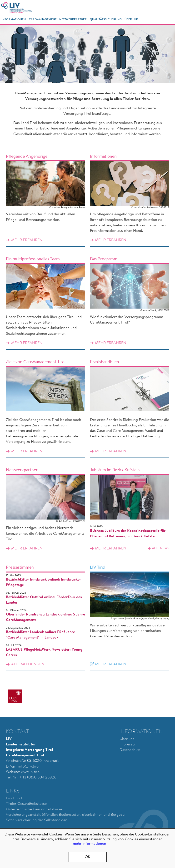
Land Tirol (14, 798)
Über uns (127, 739)
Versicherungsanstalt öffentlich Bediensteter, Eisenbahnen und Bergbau (65, 815)
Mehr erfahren (46, 198)
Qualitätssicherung (106, 19)
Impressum (128, 744)
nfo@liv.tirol (29, 767)
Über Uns (132, 19)
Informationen (14, 19)
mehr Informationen (90, 844)
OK (87, 857)
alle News (160, 548)
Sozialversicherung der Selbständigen (37, 820)
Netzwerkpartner (73, 19)
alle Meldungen (28, 664)
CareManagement (43, 19)
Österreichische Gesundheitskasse (34, 809)
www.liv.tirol (31, 772)
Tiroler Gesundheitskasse (26, 804)
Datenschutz (130, 750)
